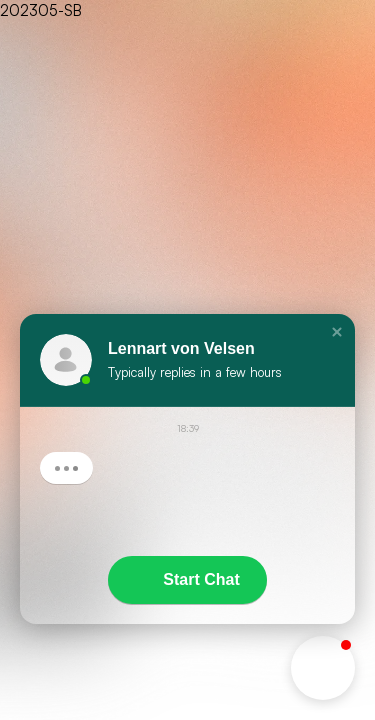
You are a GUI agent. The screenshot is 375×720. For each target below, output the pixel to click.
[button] (337, 332)
